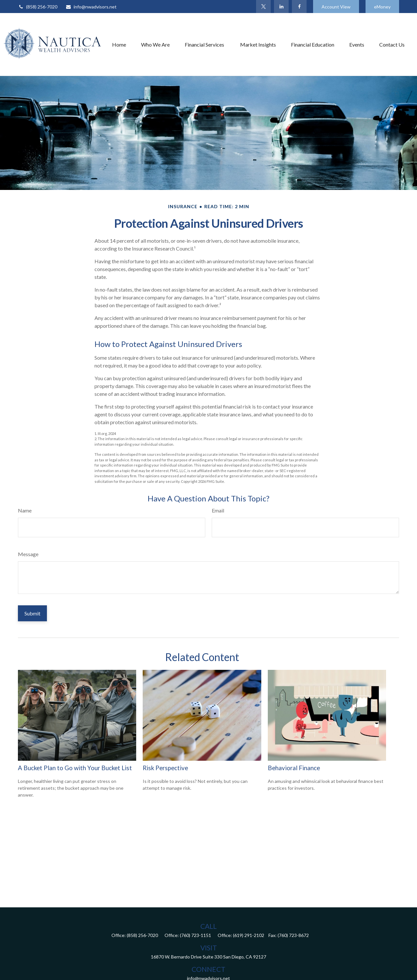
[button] (119, 44)
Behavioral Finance (294, 768)
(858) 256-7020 (38, 7)
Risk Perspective (165, 768)
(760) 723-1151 (195, 935)
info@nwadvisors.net (91, 7)
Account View (336, 7)
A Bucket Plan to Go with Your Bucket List (75, 768)
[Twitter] (263, 7)
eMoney (382, 7)
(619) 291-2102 (249, 935)
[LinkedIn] (281, 7)
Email (218, 510)
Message (28, 554)
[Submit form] (32, 613)
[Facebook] (299, 7)
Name (25, 510)
